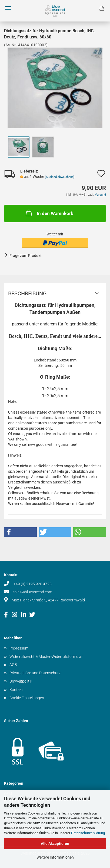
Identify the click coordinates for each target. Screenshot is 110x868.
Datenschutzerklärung (88, 833)
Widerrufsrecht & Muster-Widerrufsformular (46, 657)
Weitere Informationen (55, 857)
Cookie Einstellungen (27, 698)
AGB (13, 665)
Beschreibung (27, 293)
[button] (20, 532)
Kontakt (16, 690)
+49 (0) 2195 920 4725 (32, 584)
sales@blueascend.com (32, 592)
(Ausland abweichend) (60, 177)
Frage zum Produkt (26, 256)
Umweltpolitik (21, 681)
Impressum (19, 648)
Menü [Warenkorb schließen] (8, 8)
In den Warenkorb (49, 213)
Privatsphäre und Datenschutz (35, 673)
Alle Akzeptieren (55, 844)
